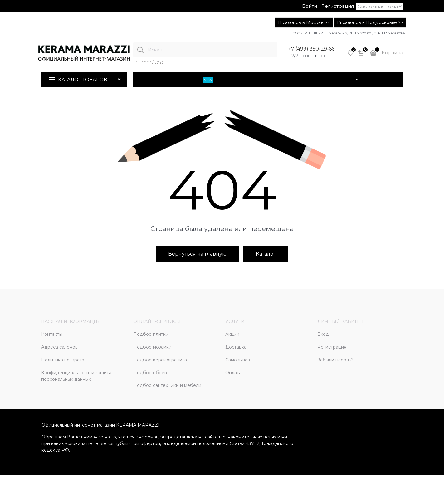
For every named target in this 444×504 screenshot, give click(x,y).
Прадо (157, 61)
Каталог (266, 254)
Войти (310, 6)
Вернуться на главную (197, 254)
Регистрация (338, 6)
